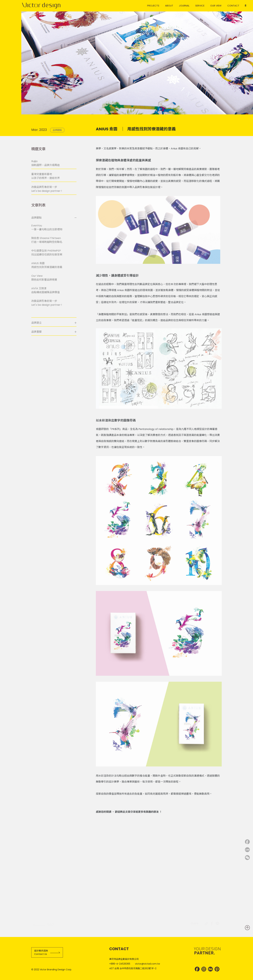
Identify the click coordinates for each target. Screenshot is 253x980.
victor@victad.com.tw (147, 964)
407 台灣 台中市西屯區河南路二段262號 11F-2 (133, 968)
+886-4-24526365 (120, 964)
